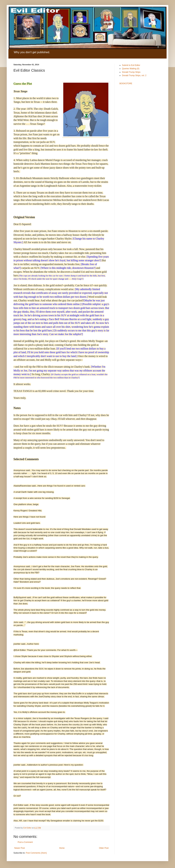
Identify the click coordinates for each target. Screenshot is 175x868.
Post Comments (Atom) (36, 853)
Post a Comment (25, 842)
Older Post (104, 848)
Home (62, 848)
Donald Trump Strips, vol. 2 (134, 75)
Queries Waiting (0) (131, 69)
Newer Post (20, 848)
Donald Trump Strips (131, 72)
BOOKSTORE (126, 84)
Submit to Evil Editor (131, 65)
